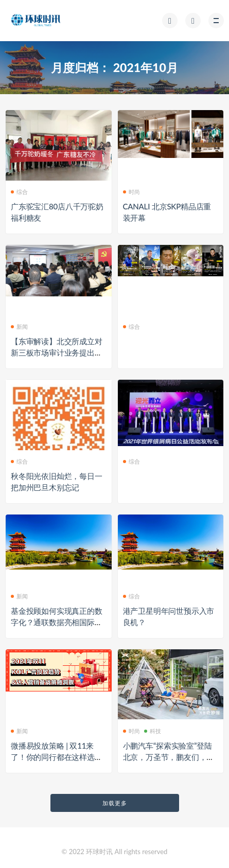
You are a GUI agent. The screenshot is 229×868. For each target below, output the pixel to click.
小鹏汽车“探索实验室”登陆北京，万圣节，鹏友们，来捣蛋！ (169, 757)
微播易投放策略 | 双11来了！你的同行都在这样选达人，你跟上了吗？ (57, 757)
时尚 (131, 192)
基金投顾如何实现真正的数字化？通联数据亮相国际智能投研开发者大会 (57, 622)
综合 (19, 192)
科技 (153, 731)
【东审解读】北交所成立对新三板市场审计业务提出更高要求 (57, 352)
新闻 (19, 326)
